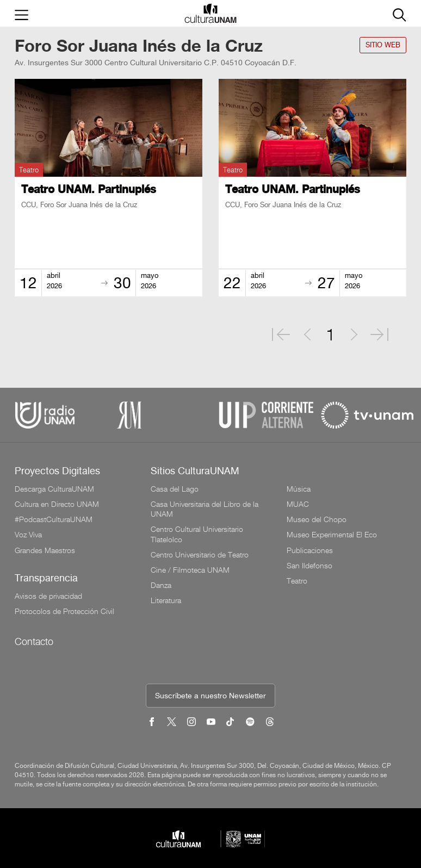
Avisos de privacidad (48, 596)
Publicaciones (310, 550)
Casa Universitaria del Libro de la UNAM (205, 509)
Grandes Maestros (45, 550)
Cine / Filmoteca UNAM (190, 570)
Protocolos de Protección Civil (64, 611)
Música (299, 489)
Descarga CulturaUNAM (54, 489)
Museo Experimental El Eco (332, 535)
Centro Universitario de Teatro (200, 555)
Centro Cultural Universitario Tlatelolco (197, 534)
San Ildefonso (309, 566)
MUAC (298, 504)
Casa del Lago (175, 489)
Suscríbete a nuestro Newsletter (210, 696)
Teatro (297, 581)
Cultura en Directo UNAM (57, 504)
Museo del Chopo (317, 519)
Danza (161, 585)
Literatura (166, 600)
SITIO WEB (383, 45)
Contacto (34, 641)
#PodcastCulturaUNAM (54, 519)
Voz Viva (28, 535)
